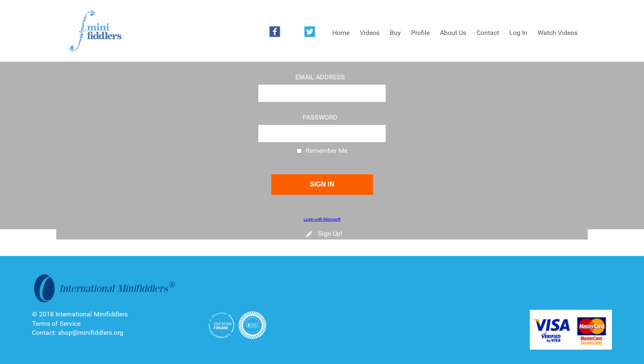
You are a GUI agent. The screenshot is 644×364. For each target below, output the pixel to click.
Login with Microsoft (322, 219)
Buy (395, 33)
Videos (370, 33)
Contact (488, 33)
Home (341, 33)
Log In (518, 33)
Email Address (320, 77)
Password (320, 117)
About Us (453, 33)
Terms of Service (56, 324)
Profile (420, 33)
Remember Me (327, 151)
